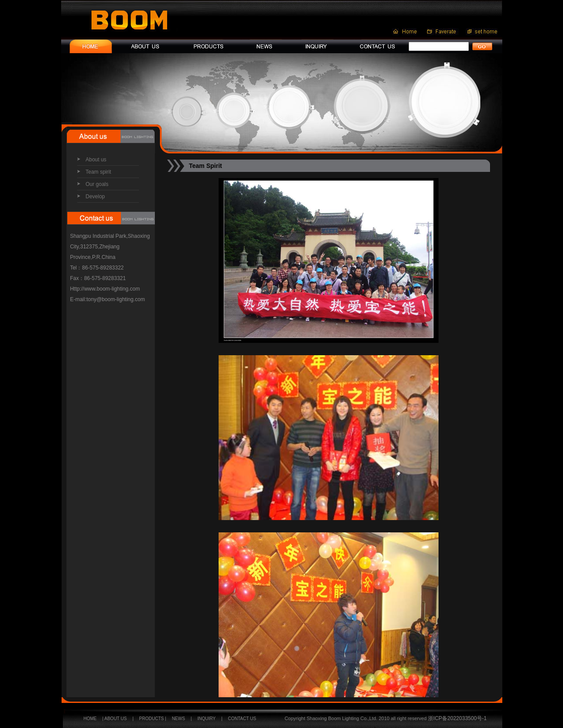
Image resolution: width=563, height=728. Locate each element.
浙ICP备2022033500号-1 (457, 718)
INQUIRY (207, 719)
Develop (95, 197)
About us (96, 160)
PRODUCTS (151, 719)
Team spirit (99, 172)
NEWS (179, 719)
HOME (90, 719)
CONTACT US (242, 719)
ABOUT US (115, 719)
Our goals (97, 184)
